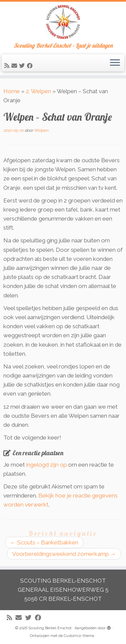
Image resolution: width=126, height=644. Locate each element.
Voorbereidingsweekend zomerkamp (64, 554)
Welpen (41, 130)
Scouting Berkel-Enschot (50, 628)
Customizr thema (79, 636)
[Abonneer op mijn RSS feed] (8, 66)
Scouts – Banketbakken (44, 542)
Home (12, 91)
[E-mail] (15, 66)
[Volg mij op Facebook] (31, 66)
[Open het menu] (115, 63)
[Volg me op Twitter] (23, 66)
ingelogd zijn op (47, 465)
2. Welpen (38, 91)
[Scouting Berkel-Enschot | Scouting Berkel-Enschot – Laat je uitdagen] (63, 22)
